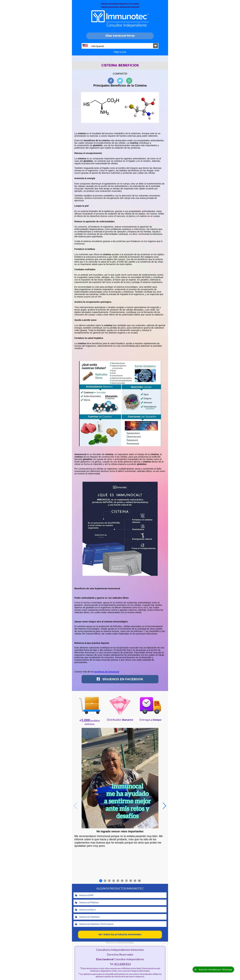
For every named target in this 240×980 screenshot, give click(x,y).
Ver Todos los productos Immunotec (120, 935)
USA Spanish (93, 46)
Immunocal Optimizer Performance (94, 924)
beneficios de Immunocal (107, 672)
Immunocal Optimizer (87, 917)
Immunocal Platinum (87, 902)
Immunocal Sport (85, 910)
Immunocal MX (84, 895)
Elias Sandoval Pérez (120, 36)
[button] (164, 806)
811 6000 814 (122, 964)
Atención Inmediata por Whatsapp (213, 970)
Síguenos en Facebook (120, 679)
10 (139, 881)
